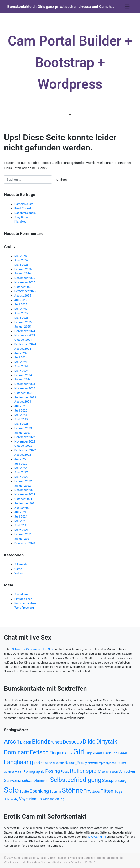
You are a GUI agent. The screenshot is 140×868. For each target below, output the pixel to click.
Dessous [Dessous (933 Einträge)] (72, 742)
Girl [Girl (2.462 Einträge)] (79, 752)
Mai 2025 (21, 309)
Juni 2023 (21, 411)
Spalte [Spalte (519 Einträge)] (24, 792)
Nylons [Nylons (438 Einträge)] (110, 763)
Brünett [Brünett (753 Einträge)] (55, 742)
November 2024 (25, 335)
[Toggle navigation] (127, 7)
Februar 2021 (23, 534)
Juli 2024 (20, 353)
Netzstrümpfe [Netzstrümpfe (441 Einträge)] (97, 763)
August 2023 (23, 402)
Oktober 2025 (23, 287)
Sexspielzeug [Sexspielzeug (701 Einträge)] (114, 781)
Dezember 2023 (25, 384)
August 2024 (23, 349)
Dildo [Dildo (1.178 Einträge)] (89, 742)
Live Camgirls (97, 837)
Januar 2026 (23, 274)
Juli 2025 (20, 300)
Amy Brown (22, 217)
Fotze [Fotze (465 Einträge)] (69, 753)
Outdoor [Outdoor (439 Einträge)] (9, 772)
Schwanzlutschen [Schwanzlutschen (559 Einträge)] (36, 781)
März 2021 (21, 530)
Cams (18, 569)
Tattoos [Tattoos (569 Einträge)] (94, 791)
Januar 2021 (23, 539)
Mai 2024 (21, 362)
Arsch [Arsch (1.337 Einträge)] (12, 742)
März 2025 (21, 318)
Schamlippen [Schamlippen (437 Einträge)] (110, 772)
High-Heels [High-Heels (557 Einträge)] (94, 753)
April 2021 (21, 526)
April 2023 (21, 420)
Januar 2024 (23, 380)
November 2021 (25, 495)
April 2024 (21, 366)
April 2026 (21, 260)
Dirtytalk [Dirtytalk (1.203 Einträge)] (107, 742)
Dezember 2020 (25, 543)
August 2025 (23, 296)
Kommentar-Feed (26, 603)
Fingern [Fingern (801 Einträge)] (57, 753)
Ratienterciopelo (25, 213)
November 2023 (25, 388)
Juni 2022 (21, 464)
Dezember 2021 (25, 490)
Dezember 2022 (25, 437)
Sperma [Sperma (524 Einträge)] (55, 792)
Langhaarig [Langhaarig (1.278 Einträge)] (19, 762)
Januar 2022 (23, 486)
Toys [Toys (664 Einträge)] (118, 791)
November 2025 (25, 282)
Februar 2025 (23, 322)
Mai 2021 (21, 521)
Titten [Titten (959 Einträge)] (107, 791)
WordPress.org (24, 608)
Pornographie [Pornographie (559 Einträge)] (34, 772)
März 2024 (21, 371)
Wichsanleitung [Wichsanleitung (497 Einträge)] (53, 799)
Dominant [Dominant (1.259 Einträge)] (17, 752)
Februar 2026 (23, 269)
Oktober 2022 (23, 446)
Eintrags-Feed (23, 599)
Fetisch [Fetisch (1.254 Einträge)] (39, 752)
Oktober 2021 (23, 499)
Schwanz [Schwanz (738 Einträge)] (13, 781)
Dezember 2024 (25, 331)
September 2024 (25, 344)
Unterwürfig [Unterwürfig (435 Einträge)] (11, 799)
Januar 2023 (23, 433)
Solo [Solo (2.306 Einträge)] (11, 790)
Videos (19, 573)
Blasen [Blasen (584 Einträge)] (26, 742)
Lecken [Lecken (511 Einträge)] (39, 763)
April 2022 (21, 472)
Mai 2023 (21, 415)
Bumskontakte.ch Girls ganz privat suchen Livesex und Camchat (61, 7)
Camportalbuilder (52, 862)
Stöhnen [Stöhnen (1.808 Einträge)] (74, 790)
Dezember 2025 (25, 278)
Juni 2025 (21, 305)
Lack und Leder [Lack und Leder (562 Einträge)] (115, 753)
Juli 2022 (20, 459)
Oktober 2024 (23, 340)
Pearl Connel (23, 209)
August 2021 (23, 508)
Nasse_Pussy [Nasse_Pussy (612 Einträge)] (76, 763)
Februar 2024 (23, 375)
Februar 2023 (23, 428)
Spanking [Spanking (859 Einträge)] (39, 791)
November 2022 (25, 442)
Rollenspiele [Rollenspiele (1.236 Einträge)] (85, 771)
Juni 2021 (21, 517)
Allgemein (21, 565)
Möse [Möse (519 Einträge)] (59, 763)
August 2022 (23, 455)
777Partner (76, 862)
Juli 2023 (20, 406)
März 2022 (21, 477)
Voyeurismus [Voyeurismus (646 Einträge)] (30, 799)
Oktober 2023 (23, 393)
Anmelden (21, 594)
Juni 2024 (21, 357)
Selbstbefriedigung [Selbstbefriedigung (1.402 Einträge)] (76, 780)
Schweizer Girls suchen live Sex (33, 649)
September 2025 (25, 291)
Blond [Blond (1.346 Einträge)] (39, 742)
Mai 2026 (21, 256)
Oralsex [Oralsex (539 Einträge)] (121, 763)
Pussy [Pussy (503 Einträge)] (65, 772)
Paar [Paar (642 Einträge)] (19, 771)
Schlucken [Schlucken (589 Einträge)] (127, 771)
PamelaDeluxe (24, 204)
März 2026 (21, 265)
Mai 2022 (21, 468)
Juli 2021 (20, 512)
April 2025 (21, 313)
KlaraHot (20, 222)
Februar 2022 (23, 481)
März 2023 (21, 424)
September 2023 (25, 397)
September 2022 (25, 450)
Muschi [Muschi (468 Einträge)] (50, 763)
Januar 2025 (23, 327)
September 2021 (25, 503)
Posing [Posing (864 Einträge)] (53, 771)
